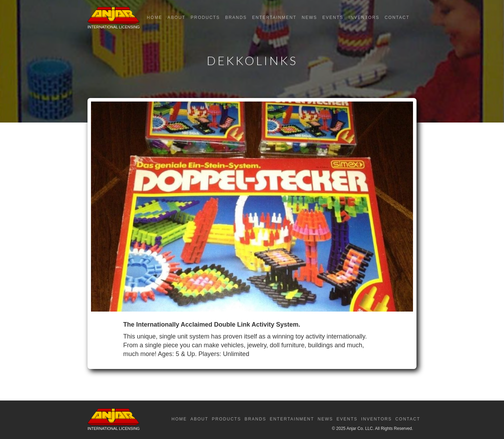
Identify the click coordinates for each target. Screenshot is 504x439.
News (309, 18)
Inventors (364, 18)
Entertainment (274, 18)
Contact (397, 18)
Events (333, 18)
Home (154, 18)
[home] (114, 20)
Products (205, 18)
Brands (236, 18)
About (176, 18)
